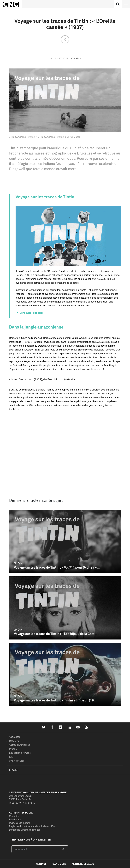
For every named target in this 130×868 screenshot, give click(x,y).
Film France (15, 819)
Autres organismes (20, 745)
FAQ (11, 757)
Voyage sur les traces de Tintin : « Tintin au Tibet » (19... (55, 700)
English (14, 770)
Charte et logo (17, 761)
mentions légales (83, 864)
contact (41, 864)
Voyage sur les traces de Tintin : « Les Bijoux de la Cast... (56, 634)
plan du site (59, 864)
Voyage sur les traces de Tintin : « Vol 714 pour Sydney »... (57, 567)
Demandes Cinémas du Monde (25, 830)
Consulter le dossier (31, 313)
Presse (13, 749)
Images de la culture (20, 823)
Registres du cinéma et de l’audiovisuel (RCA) (32, 826)
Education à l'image (20, 753)
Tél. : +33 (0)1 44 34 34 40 (22, 803)
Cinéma (18, 563)
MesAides (14, 816)
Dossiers (14, 741)
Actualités (15, 737)
